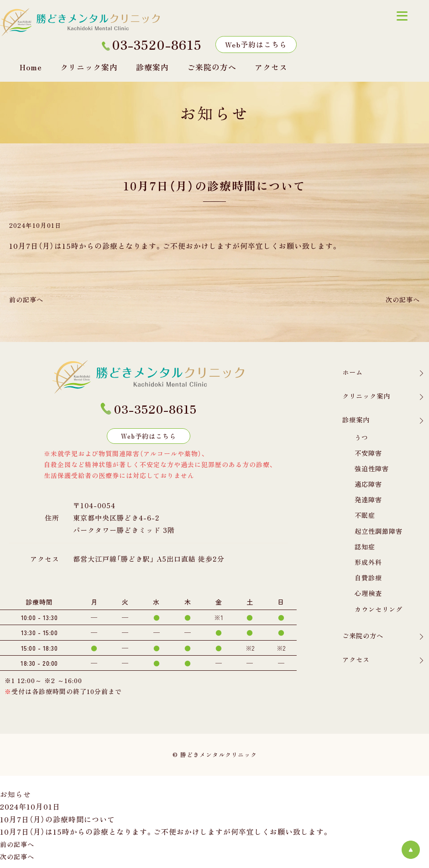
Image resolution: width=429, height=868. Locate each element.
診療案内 (152, 67)
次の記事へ (400, 299)
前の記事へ (29, 299)
